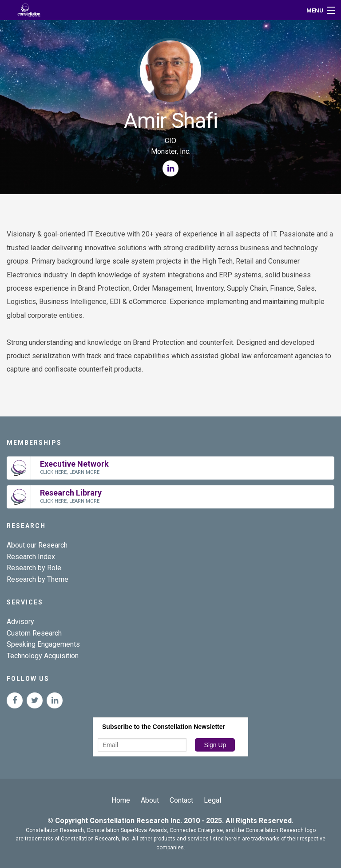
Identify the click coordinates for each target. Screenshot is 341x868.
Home (121, 800)
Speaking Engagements (43, 644)
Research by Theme (38, 579)
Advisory (20, 622)
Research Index (31, 557)
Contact (181, 800)
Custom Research (34, 633)
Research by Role (34, 568)
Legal (212, 800)
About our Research (37, 545)
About (150, 800)
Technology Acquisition (43, 656)
